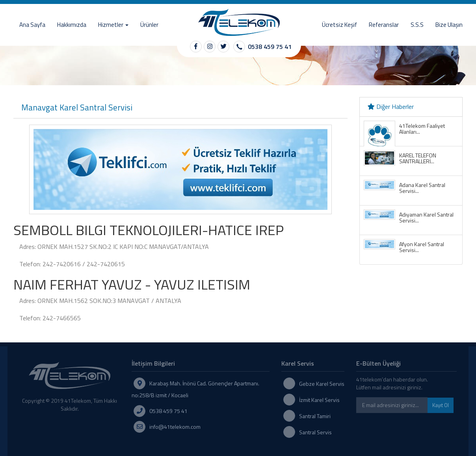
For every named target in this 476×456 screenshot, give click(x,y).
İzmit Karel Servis (319, 400)
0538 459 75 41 (270, 47)
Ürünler (149, 25)
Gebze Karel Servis (322, 384)
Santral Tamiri (315, 416)
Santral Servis (315, 432)
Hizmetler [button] (113, 25)
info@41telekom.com (175, 427)
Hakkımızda (72, 25)
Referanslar (384, 25)
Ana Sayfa (32, 25)
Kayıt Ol (441, 405)
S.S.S (417, 25)
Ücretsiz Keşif (339, 25)
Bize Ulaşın (449, 25)
